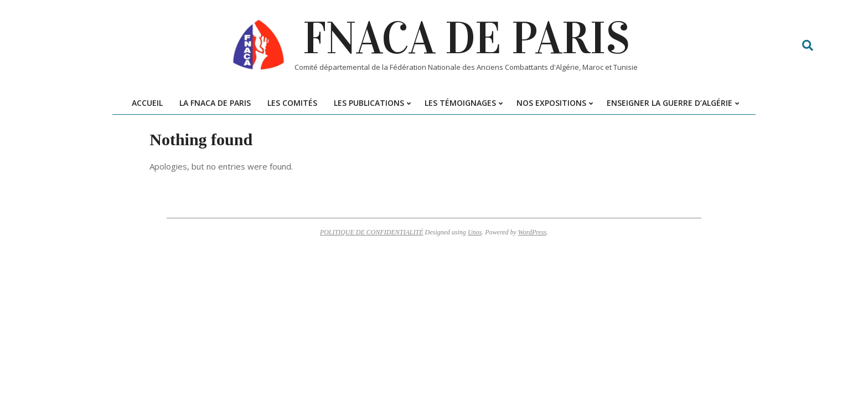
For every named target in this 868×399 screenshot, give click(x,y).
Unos (475, 232)
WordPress (532, 232)
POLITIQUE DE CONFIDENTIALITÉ (372, 232)
